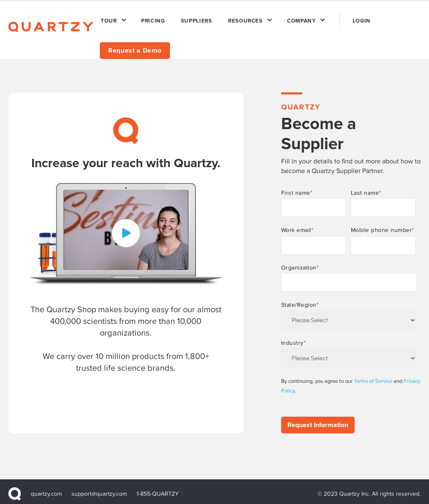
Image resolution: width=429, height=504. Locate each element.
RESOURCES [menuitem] (239, 18)
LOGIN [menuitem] (350, 18)
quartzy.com (46, 489)
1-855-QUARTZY (158, 489)
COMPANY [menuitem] (293, 18)
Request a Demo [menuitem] (135, 46)
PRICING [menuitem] (150, 18)
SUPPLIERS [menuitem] (192, 18)
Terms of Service (373, 376)
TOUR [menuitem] (108, 18)
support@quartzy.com (100, 489)
